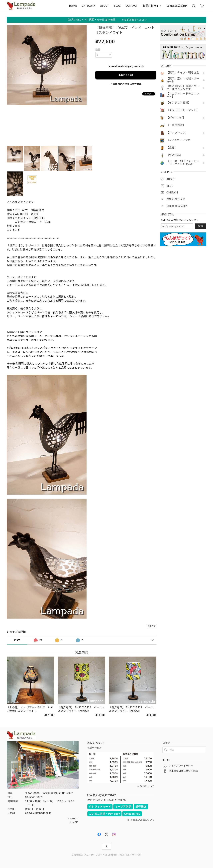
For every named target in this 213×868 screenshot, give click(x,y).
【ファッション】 (177, 133)
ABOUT (105, 6)
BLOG (117, 6)
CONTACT (132, 6)
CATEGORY (89, 6)
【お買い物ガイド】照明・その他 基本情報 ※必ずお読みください (107, 20)
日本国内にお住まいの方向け (126, 84)
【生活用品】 (175, 155)
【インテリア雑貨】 (179, 103)
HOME (73, 6)
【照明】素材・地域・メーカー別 (183, 80)
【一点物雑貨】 (176, 125)
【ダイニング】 (176, 118)
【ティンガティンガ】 (180, 140)
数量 (98, 50)
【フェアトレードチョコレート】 (183, 95)
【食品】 (172, 148)
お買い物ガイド (152, 6)
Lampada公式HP (177, 6)
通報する (152, 626)
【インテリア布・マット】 (183, 110)
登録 (201, 226)
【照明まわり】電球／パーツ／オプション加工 (183, 88)
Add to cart (126, 75)
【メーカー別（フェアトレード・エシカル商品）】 (183, 163)
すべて (17, 640)
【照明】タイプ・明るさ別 (183, 73)
